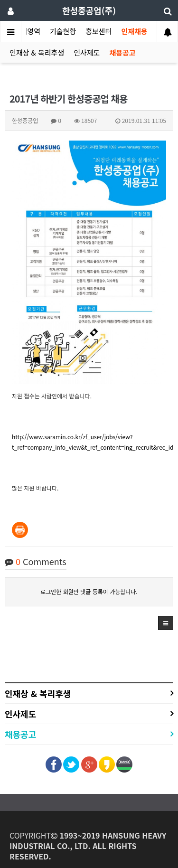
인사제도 (87, 52)
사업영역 (27, 31)
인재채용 (134, 31)
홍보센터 (98, 31)
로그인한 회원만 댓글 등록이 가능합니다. (89, 591)
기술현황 (63, 31)
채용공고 (122, 52)
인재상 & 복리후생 (37, 52)
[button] (166, 623)
